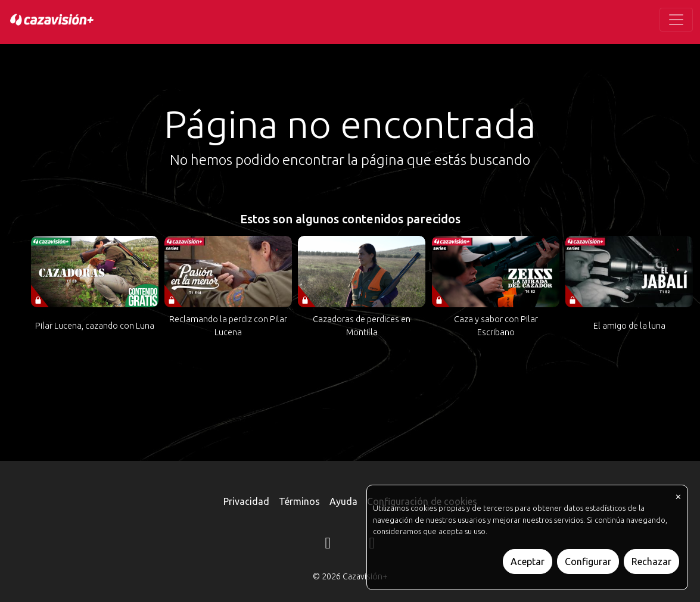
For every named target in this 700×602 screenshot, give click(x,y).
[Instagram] (328, 545)
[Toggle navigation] (676, 20)
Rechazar (651, 562)
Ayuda (343, 501)
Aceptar (528, 562)
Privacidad (246, 501)
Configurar (588, 562)
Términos (299, 501)
